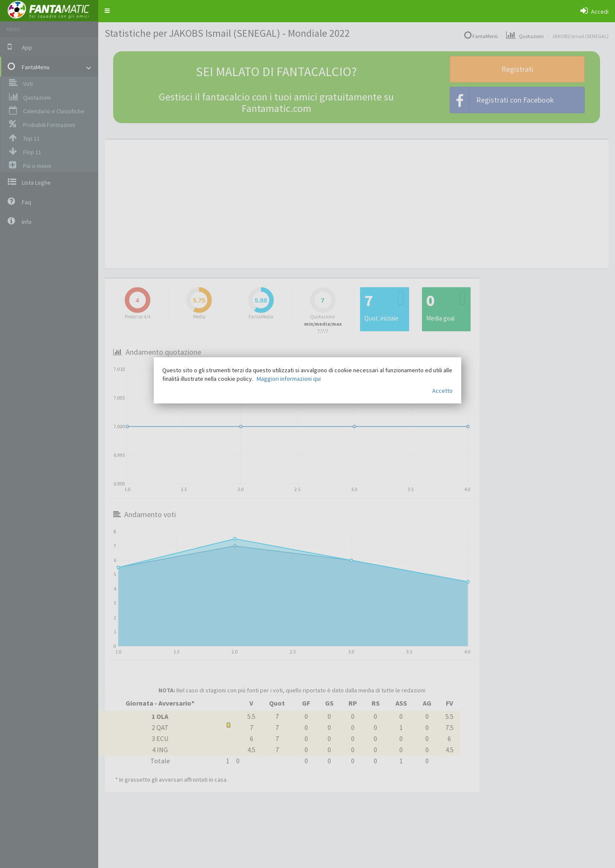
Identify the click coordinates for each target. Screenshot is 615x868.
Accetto (442, 391)
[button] (107, 11)
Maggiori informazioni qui (289, 379)
